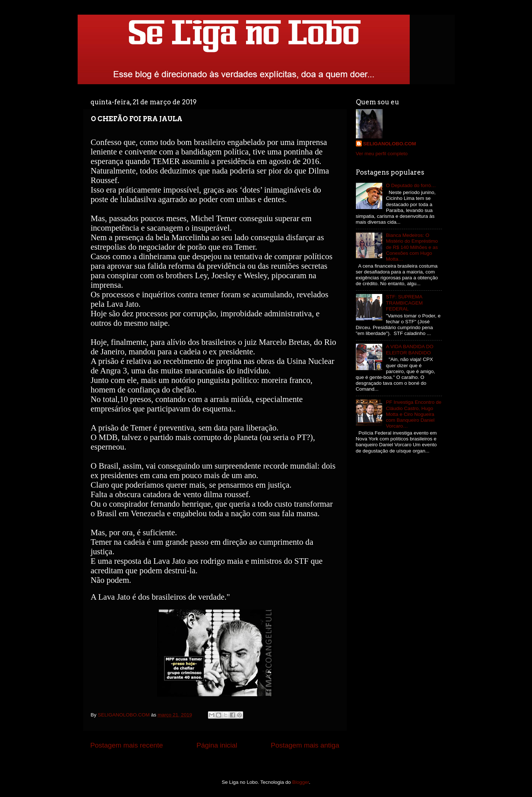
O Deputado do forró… (411, 185)
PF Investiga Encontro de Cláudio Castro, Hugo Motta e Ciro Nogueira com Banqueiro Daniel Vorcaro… (414, 414)
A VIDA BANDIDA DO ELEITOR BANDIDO (410, 349)
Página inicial (217, 745)
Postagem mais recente (127, 745)
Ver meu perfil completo (382, 154)
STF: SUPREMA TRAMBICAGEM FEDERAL (404, 303)
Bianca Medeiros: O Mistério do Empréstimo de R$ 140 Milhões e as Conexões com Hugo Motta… (412, 247)
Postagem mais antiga (305, 745)
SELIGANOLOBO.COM (390, 144)
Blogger (301, 782)
